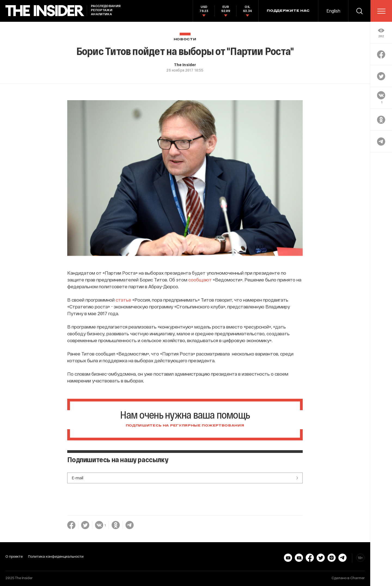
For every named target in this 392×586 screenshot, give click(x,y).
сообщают (200, 280)
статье (123, 300)
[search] (359, 11)
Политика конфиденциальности (56, 556)
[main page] (45, 11)
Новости (185, 39)
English (333, 11)
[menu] (381, 11)
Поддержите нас (288, 11)
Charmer (358, 578)
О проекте (14, 556)
